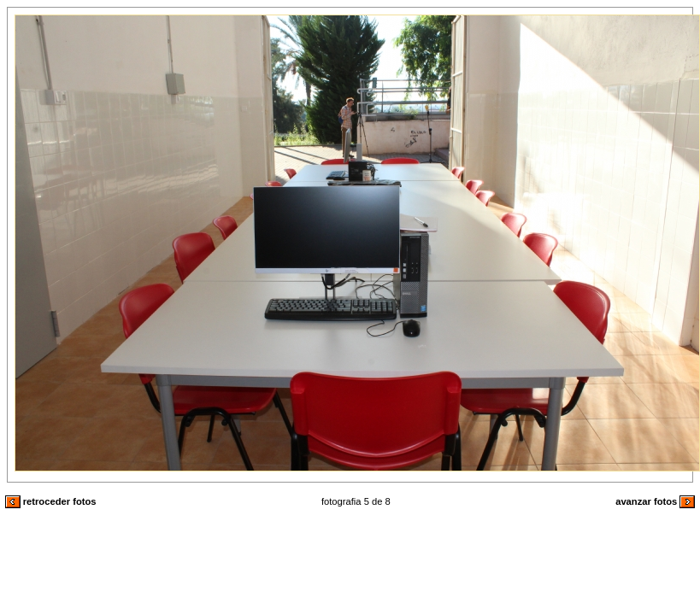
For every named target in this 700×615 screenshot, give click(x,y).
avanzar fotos (655, 501)
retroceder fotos (51, 501)
